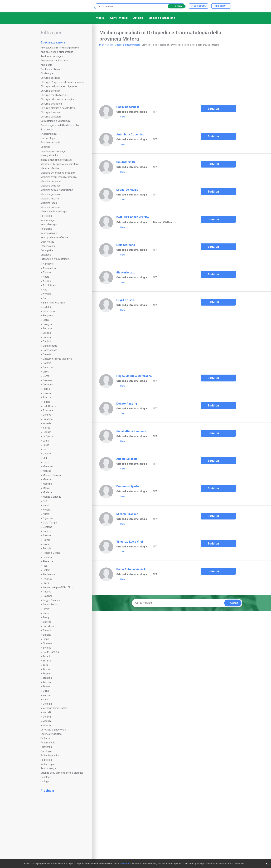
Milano (46, 488)
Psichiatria (46, 747)
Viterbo (47, 725)
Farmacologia (48, 138)
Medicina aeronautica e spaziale (58, 173)
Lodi (45, 458)
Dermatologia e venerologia (56, 121)
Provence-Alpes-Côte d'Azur (58, 587)
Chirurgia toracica (50, 112)
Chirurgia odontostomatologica (57, 99)
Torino (46, 669)
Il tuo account (199, 6)
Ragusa (47, 592)
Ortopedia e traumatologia (55, 259)
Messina (47, 484)
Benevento (49, 311)
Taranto (47, 656)
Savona (47, 635)
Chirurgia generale (51, 91)
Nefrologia (46, 216)
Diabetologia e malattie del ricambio (60, 125)
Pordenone (49, 574)
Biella (46, 320)
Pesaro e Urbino (51, 553)
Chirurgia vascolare (51, 117)
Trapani (47, 674)
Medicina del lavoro (51, 181)
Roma (46, 613)
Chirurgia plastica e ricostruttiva (58, 108)
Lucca (46, 462)
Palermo (47, 536)
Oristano (47, 527)
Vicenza (47, 721)
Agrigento (48, 264)
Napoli (46, 505)
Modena (47, 492)
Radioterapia (48, 764)
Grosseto (48, 419)
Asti (45, 290)
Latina (46, 441)
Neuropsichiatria (49, 233)
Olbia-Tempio (50, 523)
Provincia (63, 791)
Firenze (47, 398)
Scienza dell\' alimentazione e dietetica (62, 773)
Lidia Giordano (126, 245)
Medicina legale (49, 203)
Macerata (48, 467)
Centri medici (119, 18)
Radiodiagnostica (50, 756)
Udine (46, 691)
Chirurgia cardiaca (50, 78)
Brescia (47, 333)
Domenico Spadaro (129, 486)
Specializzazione (63, 42)
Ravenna (48, 596)
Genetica (45, 147)
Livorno (47, 454)
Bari (45, 298)
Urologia (45, 781)
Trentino (47, 678)
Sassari (47, 630)
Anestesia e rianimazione (54, 61)
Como (46, 376)
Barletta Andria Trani (54, 303)
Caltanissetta (50, 346)
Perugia (47, 548)
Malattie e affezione (162, 18)
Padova (47, 531)
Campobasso (50, 350)
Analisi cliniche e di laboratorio (57, 52)
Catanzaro (49, 367)
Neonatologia (48, 220)
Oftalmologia (48, 246)
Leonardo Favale (127, 190)
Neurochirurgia (49, 224)
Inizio (102, 45)
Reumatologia (48, 768)
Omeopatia (47, 250)
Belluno (47, 307)
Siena (46, 639)
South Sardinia (51, 652)
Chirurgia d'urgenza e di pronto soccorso (62, 82)
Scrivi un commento (212, 110)
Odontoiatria (47, 242)
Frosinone (48, 410)
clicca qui (125, 864)
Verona (47, 717)
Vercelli (47, 712)
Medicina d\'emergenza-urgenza (59, 177)
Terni (46, 665)
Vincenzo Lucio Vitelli (130, 542)
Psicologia (46, 751)
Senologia (46, 777)
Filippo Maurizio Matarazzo (134, 376)
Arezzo (47, 281)
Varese (47, 695)
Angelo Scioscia (127, 459)
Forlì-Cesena (50, 406)
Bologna (47, 324)
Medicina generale (51, 194)
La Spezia (48, 436)
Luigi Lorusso (125, 300)
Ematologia (47, 130)
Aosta (46, 277)
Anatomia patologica (52, 56)
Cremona (48, 385)
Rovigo (47, 617)
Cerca (176, 6)
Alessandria (49, 268)
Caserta (47, 354)
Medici (100, 18)
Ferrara (47, 393)
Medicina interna (50, 199)
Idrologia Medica (49, 155)
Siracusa (48, 643)
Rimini (46, 609)
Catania (47, 363)
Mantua (47, 471)
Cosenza (48, 380)
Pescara (47, 557)
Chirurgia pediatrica (51, 104)
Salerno (47, 622)
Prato (46, 583)
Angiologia (46, 65)
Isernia (46, 428)
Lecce (46, 445)
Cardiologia (47, 73)
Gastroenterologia (50, 143)
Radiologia (46, 760)
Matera (47, 479)
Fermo (46, 389)
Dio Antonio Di (126, 162)
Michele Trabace (127, 514)
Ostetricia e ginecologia (53, 730)
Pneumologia (48, 743)
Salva (121, 117)
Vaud (46, 699)
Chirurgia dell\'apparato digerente (59, 86)
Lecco (46, 449)
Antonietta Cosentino (130, 134)
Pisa (45, 566)
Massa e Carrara (52, 475)
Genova (47, 415)
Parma (47, 540)
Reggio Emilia (50, 605)
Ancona (47, 272)
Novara (47, 510)
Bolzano (47, 328)
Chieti (46, 372)
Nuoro (46, 514)
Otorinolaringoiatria (51, 734)
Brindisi (47, 337)
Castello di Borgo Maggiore (57, 359)
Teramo (47, 661)
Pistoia (47, 570)
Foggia (46, 402)
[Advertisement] (140, 74)
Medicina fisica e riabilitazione (57, 190)
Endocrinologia (49, 134)
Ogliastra (48, 518)
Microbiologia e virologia (54, 212)
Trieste (47, 686)
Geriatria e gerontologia (53, 151)
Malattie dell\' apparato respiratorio (60, 164)
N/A (45, 501)
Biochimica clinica (50, 69)
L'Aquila (47, 432)
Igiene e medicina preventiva (56, 160)
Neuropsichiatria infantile (54, 237)
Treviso (47, 682)
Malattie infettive (50, 168)
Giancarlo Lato (126, 273)
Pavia (46, 544)
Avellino (47, 294)
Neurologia (46, 229)
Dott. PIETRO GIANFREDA (133, 217)
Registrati (221, 6)
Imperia (47, 423)
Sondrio (47, 648)
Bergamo (48, 316)
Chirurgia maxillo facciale (54, 95)
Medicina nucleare (50, 207)
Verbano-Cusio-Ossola (55, 708)
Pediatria (45, 738)
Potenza (47, 579)
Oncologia (46, 255)
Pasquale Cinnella (128, 107)
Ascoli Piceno (50, 285)
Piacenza (48, 561)
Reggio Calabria (51, 600)
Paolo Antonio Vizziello (131, 569)
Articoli (138, 18)
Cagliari (47, 341)
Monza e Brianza (52, 497)
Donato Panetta (127, 404)
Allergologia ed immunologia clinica (60, 48)
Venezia (47, 704)
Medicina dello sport (51, 186)
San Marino (49, 626)
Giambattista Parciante (131, 431)
